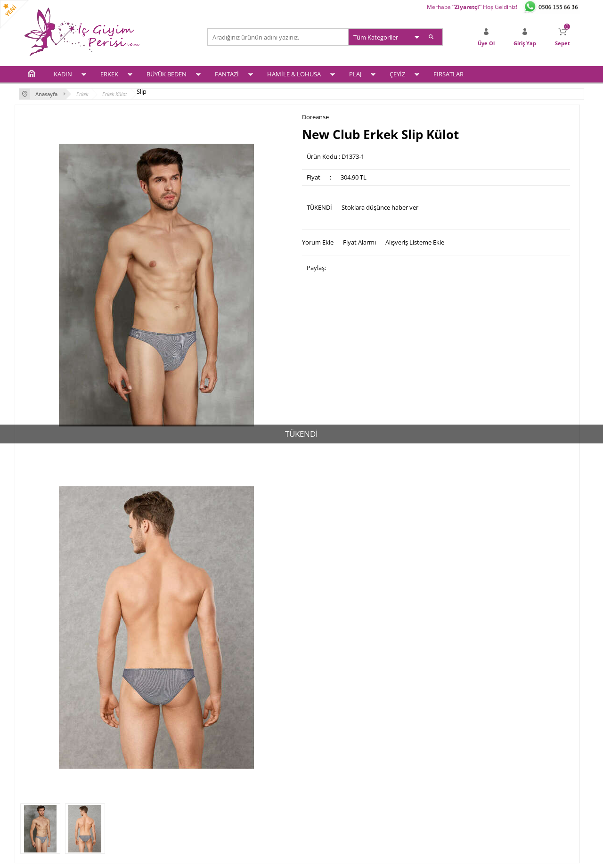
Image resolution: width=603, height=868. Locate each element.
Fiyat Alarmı (359, 242)
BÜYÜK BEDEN (167, 74)
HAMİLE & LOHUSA (294, 74)
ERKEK (109, 74)
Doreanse (315, 117)
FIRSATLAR (448, 74)
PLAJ (355, 74)
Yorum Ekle (318, 242)
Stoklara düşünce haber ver (380, 207)
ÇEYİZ (397, 74)
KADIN (63, 74)
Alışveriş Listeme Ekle (415, 242)
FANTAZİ (227, 74)
